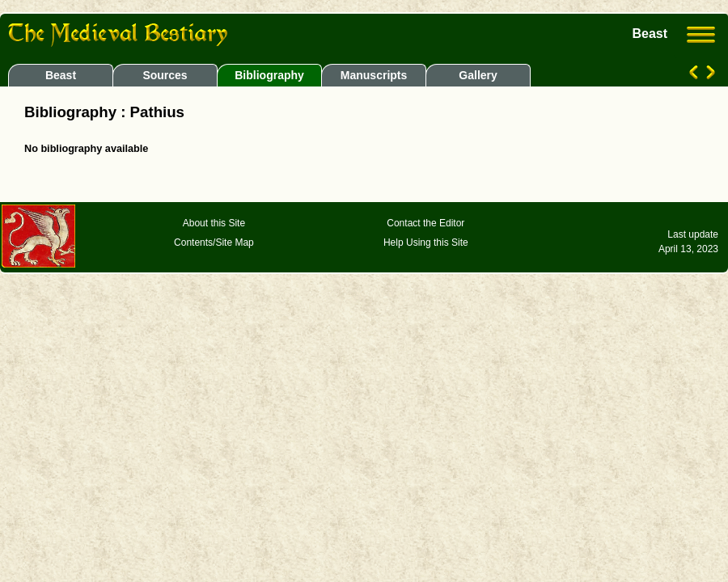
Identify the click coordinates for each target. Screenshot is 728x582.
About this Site (214, 223)
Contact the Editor (425, 223)
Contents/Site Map (214, 242)
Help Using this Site (426, 242)
